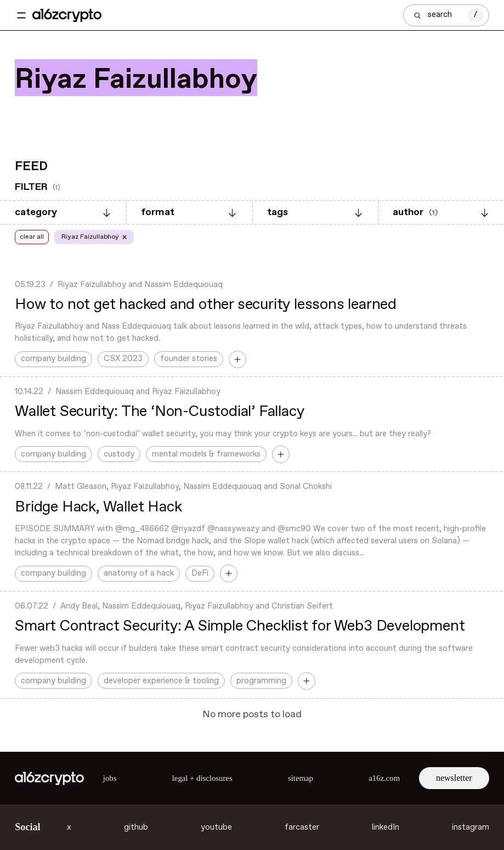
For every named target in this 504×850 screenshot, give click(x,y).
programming (261, 681)
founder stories (189, 359)
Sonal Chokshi (306, 487)
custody (119, 454)
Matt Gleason (81, 487)
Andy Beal (79, 606)
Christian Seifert (302, 606)
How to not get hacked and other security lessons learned (206, 305)
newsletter (454, 778)
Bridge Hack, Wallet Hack (98, 507)
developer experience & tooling (161, 681)
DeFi (200, 573)
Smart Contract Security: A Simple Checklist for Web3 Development (240, 626)
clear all (32, 237)
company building (53, 359)
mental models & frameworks (206, 454)
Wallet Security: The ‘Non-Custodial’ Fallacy (159, 412)
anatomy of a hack (139, 573)
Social (27, 827)
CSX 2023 (123, 359)
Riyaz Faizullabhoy (92, 285)
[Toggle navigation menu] (21, 15)
